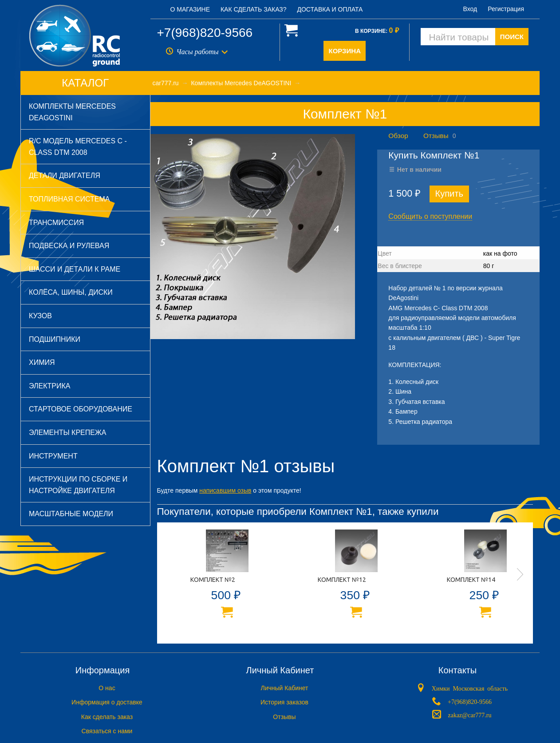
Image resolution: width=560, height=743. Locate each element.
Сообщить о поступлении (430, 216)
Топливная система (69, 199)
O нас (107, 688)
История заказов (284, 702)
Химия (42, 362)
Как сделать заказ (107, 717)
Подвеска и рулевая (69, 246)
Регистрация (506, 9)
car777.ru (166, 83)
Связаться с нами (107, 731)
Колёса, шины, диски (71, 292)
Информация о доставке (107, 702)
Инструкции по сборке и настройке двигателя (78, 485)
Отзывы (436, 136)
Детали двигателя (65, 176)
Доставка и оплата (330, 9)
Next (520, 574)
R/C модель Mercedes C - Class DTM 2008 (78, 147)
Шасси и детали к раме (75, 269)
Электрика (49, 386)
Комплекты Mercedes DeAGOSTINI (72, 112)
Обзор (398, 136)
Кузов (40, 316)
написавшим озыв (225, 490)
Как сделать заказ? (254, 9)
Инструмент (53, 456)
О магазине (190, 9)
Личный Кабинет (284, 688)
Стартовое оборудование (81, 409)
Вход (470, 9)
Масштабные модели (71, 514)
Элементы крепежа (67, 433)
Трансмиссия (56, 223)
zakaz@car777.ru (469, 714)
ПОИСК (512, 37)
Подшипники (55, 339)
